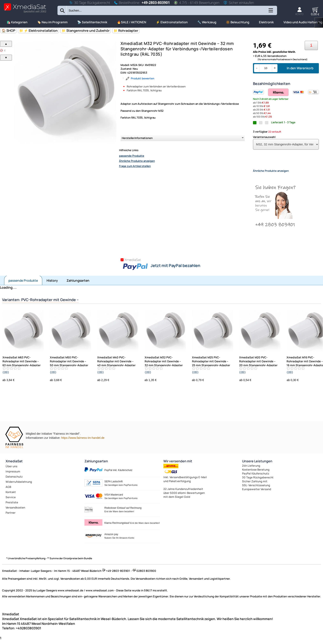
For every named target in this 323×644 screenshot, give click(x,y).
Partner (11, 516)
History (52, 284)
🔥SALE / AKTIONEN (132, 22)
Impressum (13, 475)
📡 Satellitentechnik (92, 22)
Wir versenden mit (178, 465)
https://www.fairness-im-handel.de (83, 441)
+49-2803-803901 (156, 3)
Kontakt (11, 496)
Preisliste (12, 506)
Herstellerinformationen (137, 138)
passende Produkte (132, 156)
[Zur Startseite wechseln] (25, 12)
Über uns (11, 470)
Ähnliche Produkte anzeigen (137, 161)
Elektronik (266, 22)
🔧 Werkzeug (207, 22)
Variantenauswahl (264, 137)
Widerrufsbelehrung (19, 485)
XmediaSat (14, 465)
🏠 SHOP (8, 31)
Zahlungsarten (78, 284)
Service (11, 501)
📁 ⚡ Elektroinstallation (38, 31)
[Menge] (266, 68)
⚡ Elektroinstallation (172, 22)
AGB (8, 490)
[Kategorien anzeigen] (270, 12)
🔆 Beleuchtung (238, 22)
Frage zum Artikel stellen (135, 166)
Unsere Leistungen (257, 465)
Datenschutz (14, 480)
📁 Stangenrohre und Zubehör (86, 31)
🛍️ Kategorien (17, 22)
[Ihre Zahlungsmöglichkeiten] (311, 45)
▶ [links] (319, 23)
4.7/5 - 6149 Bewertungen (197, 3)
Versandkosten (15, 511)
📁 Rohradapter (126, 31)
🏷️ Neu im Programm (52, 22)
